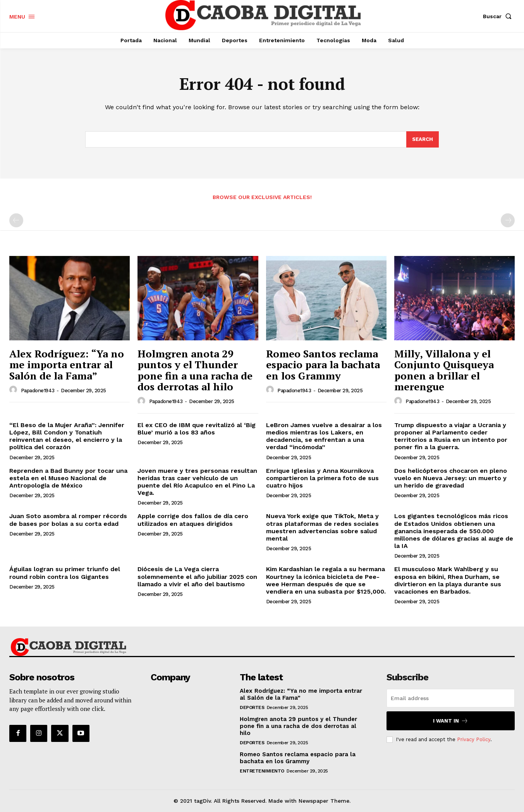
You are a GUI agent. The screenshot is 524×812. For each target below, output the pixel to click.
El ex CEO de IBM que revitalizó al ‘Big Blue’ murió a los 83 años (197, 429)
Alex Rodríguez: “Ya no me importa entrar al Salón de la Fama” (67, 365)
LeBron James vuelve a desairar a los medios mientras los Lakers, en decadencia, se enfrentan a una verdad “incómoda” (324, 436)
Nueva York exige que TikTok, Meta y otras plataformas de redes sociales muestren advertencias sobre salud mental (322, 527)
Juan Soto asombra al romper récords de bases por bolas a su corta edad (68, 520)
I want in (451, 721)
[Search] (423, 139)
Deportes (252, 707)
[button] (499, 16)
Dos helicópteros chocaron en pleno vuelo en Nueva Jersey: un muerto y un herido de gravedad (451, 478)
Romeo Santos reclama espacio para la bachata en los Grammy (323, 365)
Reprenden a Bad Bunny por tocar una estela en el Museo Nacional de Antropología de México (68, 478)
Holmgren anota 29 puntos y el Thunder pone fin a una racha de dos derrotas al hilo (195, 370)
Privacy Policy (474, 739)
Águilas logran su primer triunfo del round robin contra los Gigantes (65, 573)
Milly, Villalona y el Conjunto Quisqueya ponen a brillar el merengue (444, 370)
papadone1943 (38, 391)
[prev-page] (16, 220)
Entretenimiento (262, 771)
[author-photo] (14, 390)
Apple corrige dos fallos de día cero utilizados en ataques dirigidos (193, 520)
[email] (451, 698)
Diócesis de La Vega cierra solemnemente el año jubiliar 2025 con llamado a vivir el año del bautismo (197, 576)
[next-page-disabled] (508, 220)
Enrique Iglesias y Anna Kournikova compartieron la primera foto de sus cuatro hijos (322, 478)
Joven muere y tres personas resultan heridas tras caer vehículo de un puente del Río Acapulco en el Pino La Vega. (197, 482)
